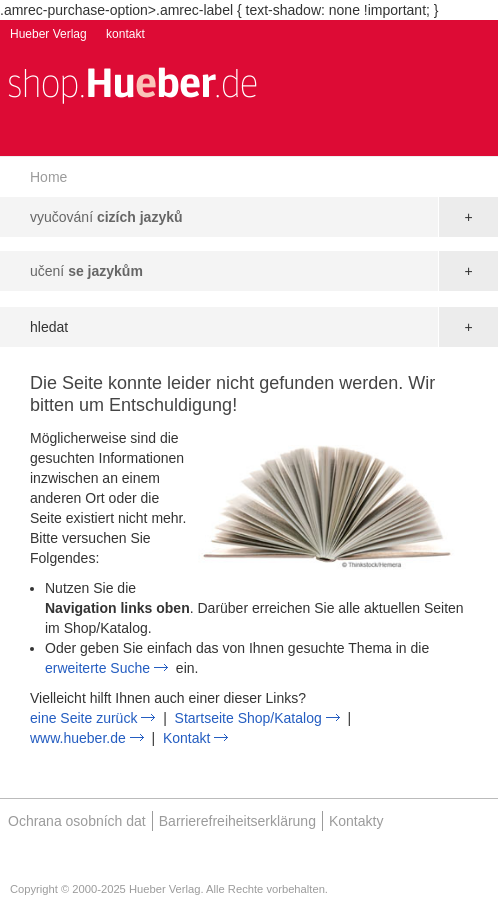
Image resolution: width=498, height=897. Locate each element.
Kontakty (356, 821)
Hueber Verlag (48, 34)
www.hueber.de (78, 738)
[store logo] (132, 83)
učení (86, 271)
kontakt (125, 34)
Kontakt (186, 738)
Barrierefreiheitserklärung (237, 821)
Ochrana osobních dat (77, 821)
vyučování (106, 217)
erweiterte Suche (97, 668)
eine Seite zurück (83, 718)
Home (48, 177)
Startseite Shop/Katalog (248, 718)
